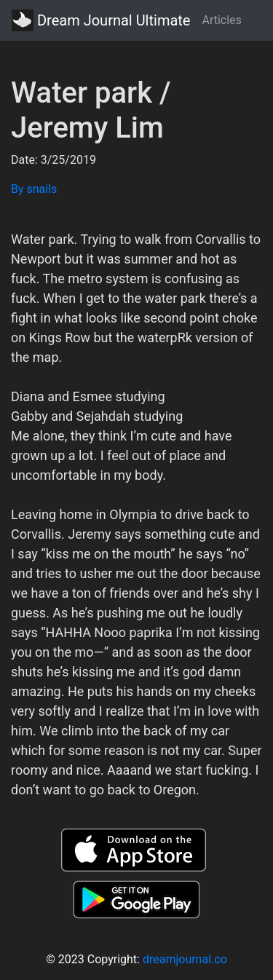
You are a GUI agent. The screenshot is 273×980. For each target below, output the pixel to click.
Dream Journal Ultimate (101, 20)
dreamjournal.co (185, 959)
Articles (221, 20)
